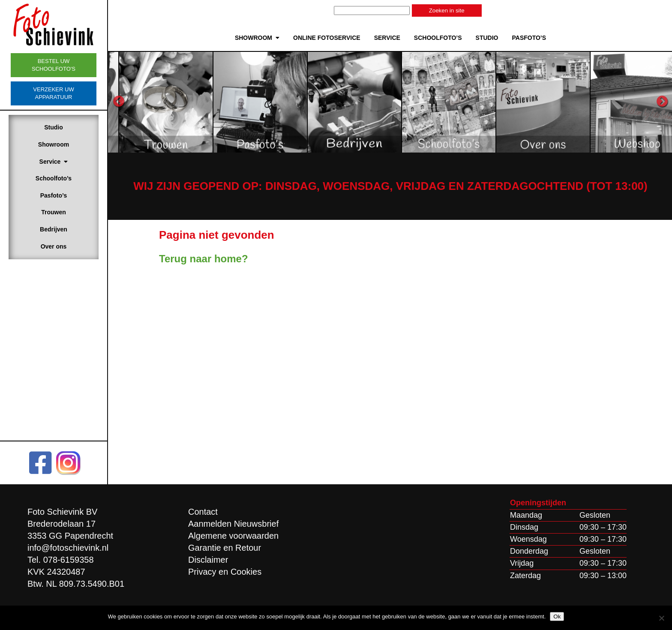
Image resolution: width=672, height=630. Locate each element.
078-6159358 (69, 560)
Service (54, 162)
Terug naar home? (204, 259)
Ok (557, 616)
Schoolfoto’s (54, 178)
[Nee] (661, 618)
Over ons (54, 246)
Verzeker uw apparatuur (53, 93)
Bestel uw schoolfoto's (54, 65)
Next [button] (662, 102)
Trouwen (54, 212)
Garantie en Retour (225, 548)
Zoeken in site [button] (447, 10)
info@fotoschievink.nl (68, 548)
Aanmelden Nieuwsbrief (233, 524)
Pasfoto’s (54, 195)
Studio (54, 127)
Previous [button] (119, 102)
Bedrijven (54, 229)
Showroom (54, 144)
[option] (216, 102)
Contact (203, 512)
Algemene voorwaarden (233, 536)
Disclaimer (208, 560)
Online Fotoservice (327, 38)
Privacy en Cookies (225, 572)
